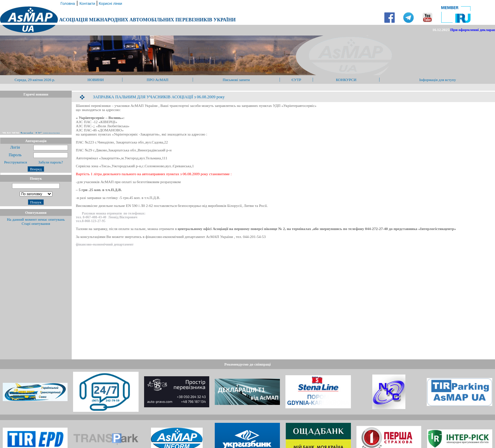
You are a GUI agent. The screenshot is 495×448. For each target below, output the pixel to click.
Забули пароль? (51, 162)
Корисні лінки (110, 3)
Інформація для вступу (438, 80)
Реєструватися (15, 162)
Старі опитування (36, 223)
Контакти (88, 3)
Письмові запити (236, 80)
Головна (67, 3)
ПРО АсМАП (157, 80)
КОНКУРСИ (346, 80)
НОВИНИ (96, 80)
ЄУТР (296, 80)
